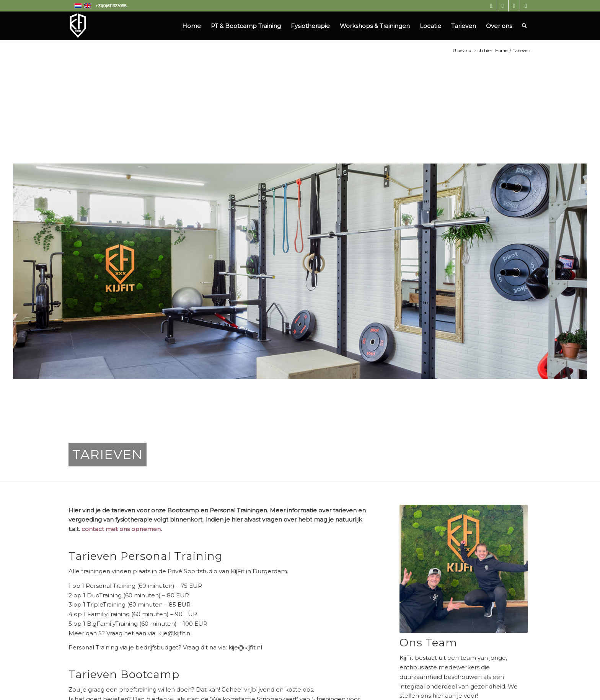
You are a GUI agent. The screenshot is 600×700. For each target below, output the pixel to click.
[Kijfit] (78, 26)
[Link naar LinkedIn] (514, 6)
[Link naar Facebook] (503, 6)
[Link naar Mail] (526, 6)
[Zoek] (524, 26)
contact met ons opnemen (121, 529)
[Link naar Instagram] (491, 6)
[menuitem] (192, 26)
